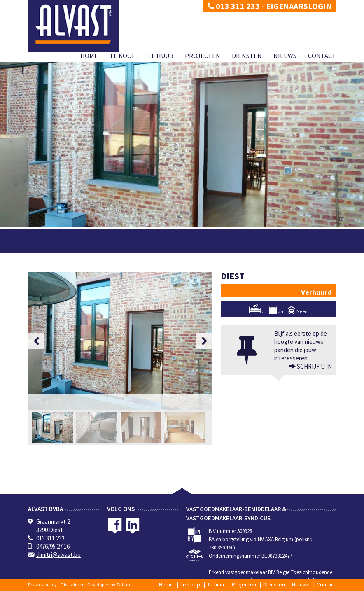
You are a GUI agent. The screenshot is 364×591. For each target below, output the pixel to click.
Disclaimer (72, 585)
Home (89, 56)
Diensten (247, 56)
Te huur (160, 56)
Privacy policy (42, 585)
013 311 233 (234, 6)
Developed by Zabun (109, 585)
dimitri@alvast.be (58, 555)
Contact (322, 56)
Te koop (123, 56)
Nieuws (285, 56)
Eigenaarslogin (299, 6)
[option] (120, 341)
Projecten (203, 56)
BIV (272, 572)
